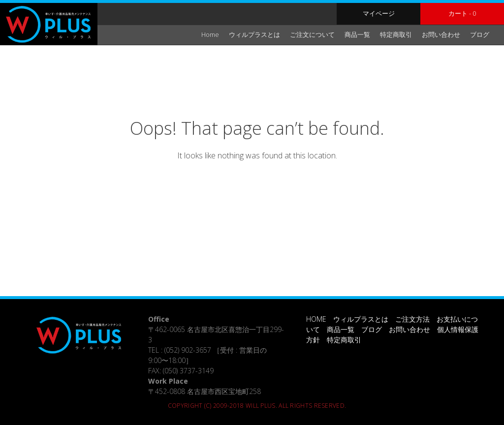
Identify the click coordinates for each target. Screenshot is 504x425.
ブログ (480, 34)
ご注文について (312, 34)
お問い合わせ (441, 34)
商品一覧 (357, 34)
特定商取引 (396, 34)
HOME (316, 319)
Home (210, 34)
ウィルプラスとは (254, 34)
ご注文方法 (412, 319)
